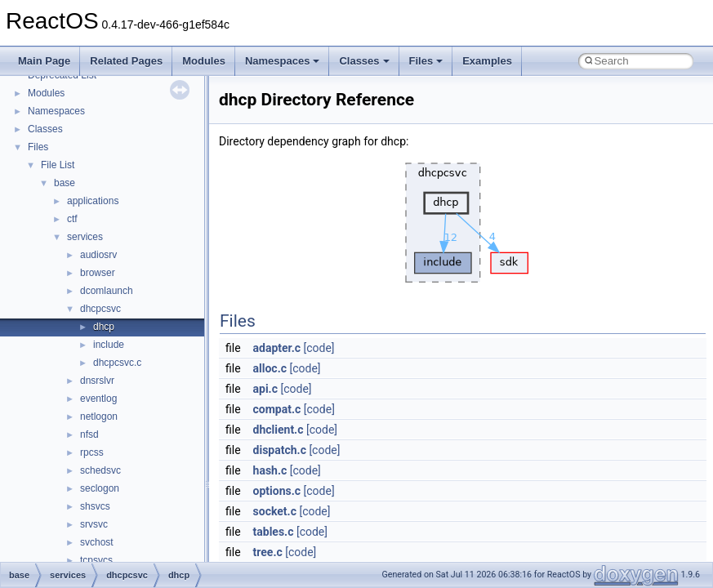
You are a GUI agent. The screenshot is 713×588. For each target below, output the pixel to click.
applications (93, 201)
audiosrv (98, 255)
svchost (97, 542)
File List (58, 165)
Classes (364, 61)
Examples (487, 61)
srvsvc (94, 524)
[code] (319, 348)
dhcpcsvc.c (117, 363)
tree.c (268, 552)
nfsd (89, 434)
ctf (72, 219)
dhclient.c (279, 430)
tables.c (274, 532)
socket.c (275, 511)
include (109, 345)
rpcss (92, 452)
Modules (204, 61)
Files (426, 61)
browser (98, 273)
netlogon (99, 416)
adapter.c (277, 348)
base (65, 183)
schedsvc (100, 470)
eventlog (98, 399)
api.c (265, 389)
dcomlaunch (107, 291)
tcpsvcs (96, 560)
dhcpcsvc (100, 309)
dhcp (104, 327)
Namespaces (283, 61)
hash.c (270, 470)
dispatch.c (280, 450)
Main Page (44, 61)
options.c (277, 491)
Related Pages (126, 61)
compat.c (277, 409)
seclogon (100, 488)
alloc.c (270, 368)
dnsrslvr (97, 381)
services (85, 237)
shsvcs (95, 506)
